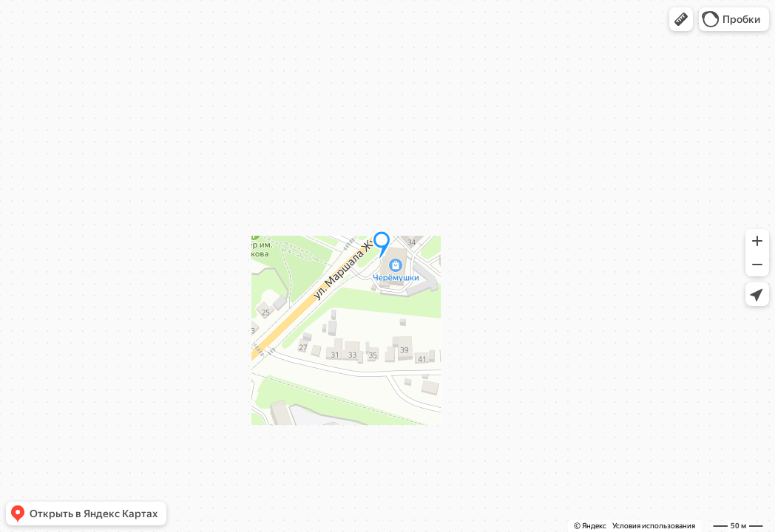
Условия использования (654, 526)
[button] (681, 19)
